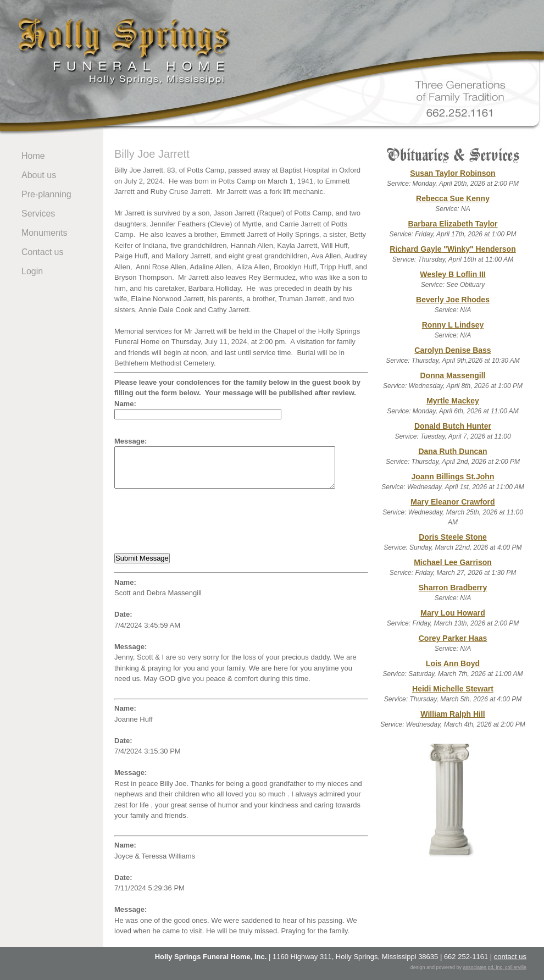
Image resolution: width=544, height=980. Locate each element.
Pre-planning (46, 194)
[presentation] (198, 521)
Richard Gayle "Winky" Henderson (453, 249)
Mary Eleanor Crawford (453, 502)
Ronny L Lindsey (453, 325)
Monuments (45, 233)
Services (38, 214)
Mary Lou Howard (453, 613)
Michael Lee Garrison (453, 562)
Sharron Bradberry (453, 588)
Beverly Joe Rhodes (453, 300)
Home (33, 156)
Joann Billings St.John (453, 477)
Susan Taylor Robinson (453, 173)
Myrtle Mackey (453, 401)
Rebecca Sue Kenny (453, 198)
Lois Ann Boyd (453, 663)
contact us (510, 957)
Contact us (42, 252)
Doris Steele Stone (453, 537)
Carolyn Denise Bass (453, 350)
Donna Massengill (453, 375)
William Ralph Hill (453, 714)
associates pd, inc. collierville (495, 967)
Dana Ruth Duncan (453, 451)
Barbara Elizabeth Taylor (453, 224)
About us (39, 175)
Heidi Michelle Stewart (453, 689)
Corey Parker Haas (453, 638)
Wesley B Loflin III (453, 274)
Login (32, 271)
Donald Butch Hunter (453, 426)
